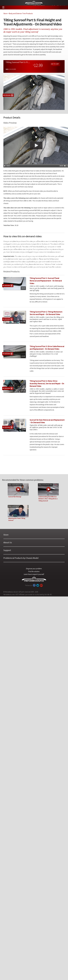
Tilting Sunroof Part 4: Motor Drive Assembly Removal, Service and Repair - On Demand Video (47, 384)
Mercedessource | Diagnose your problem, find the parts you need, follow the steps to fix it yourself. (34, 3)
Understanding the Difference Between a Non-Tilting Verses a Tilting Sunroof (48, 499)
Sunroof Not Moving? (15, 497)
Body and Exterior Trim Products (21, 14)
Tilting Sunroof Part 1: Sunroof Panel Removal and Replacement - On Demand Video (46, 281)
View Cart (64, 8)
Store (5, 14)
